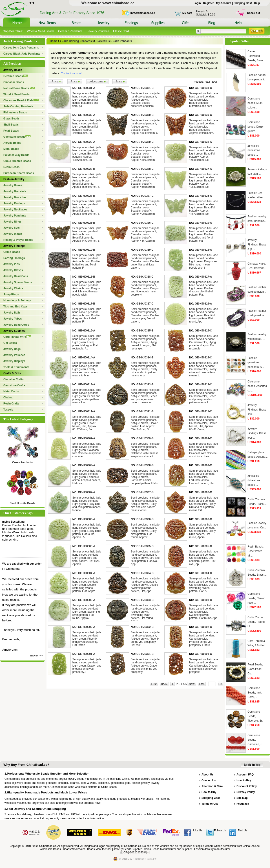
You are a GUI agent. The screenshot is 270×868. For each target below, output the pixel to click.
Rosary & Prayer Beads (18, 240)
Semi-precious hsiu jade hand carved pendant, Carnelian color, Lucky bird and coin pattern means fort (204, 504)
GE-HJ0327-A (203, 169)
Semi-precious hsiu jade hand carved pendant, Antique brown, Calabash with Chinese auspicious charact (145, 450)
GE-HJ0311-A (86, 411)
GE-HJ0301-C (203, 654)
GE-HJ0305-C (203, 546)
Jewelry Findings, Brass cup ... (257, 245)
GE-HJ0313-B (145, 384)
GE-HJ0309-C (203, 438)
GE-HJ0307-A (86, 492)
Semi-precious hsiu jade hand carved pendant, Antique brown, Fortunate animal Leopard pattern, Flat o (145, 477)
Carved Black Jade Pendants (22, 54)
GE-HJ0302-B (145, 627)
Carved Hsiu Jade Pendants (21, 48)
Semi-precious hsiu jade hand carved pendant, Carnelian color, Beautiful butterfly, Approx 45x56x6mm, (145, 181)
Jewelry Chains (13, 288)
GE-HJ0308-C (203, 465)
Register (208, 3)
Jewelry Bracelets (15, 191)
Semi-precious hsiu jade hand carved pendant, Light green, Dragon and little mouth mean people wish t (204, 261)
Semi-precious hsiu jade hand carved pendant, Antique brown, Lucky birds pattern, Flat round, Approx (145, 531)
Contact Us (209, 780)
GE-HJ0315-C (203, 331)
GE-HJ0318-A (203, 250)
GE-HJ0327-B (86, 196)
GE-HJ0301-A (86, 654)
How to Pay (244, 780)
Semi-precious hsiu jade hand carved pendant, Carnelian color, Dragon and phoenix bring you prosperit (204, 666)
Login (197, 3)
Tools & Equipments (16, 367)
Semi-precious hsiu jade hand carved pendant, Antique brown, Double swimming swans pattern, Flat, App (145, 585)
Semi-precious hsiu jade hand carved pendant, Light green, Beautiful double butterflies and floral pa (87, 100)
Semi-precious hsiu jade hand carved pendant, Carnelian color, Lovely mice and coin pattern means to (204, 369)
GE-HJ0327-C (145, 196)
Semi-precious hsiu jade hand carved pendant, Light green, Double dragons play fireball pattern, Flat (204, 288)
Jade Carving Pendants (18, 106)
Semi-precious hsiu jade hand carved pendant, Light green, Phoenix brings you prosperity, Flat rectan (87, 639)
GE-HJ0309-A (86, 438)
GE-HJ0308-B (145, 465)
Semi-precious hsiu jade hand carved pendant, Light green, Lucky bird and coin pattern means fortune (87, 504)
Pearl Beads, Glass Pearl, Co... (255, 669)
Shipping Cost (243, 3)
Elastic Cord (121, 31)
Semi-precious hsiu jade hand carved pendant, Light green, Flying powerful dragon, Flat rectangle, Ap (87, 342)
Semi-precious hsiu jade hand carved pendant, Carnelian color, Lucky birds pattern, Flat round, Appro (204, 531)
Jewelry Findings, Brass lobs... (257, 433)
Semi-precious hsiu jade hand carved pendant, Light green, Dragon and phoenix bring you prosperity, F (87, 666)
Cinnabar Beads (14, 82)
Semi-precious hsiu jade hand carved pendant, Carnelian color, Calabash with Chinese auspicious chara (204, 450)
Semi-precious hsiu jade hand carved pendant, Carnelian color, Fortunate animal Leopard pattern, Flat (204, 477)
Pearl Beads (11, 131)
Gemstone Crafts (14, 385)
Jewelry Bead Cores (16, 325)
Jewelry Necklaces (15, 210)
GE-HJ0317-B (86, 304)
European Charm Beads (19, 173)
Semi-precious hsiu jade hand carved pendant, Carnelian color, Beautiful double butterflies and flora (204, 100)
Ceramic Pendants (71, 31)
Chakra (8, 398)
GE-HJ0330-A (86, 115)
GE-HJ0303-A (86, 600)
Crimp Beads (12, 252)
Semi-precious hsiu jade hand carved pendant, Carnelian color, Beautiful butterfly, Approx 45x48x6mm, (204, 127)
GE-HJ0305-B (145, 546)
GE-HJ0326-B (86, 223)
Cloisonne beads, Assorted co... (257, 386)
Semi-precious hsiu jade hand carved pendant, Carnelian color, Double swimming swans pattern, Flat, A (204, 585)
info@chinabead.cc (143, 13)
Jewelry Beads (13, 70)
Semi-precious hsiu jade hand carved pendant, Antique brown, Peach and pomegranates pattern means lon (145, 396)
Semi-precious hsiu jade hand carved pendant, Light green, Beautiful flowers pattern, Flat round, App (204, 315)
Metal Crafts (11, 391)
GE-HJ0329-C (145, 142)
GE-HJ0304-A (86, 573)
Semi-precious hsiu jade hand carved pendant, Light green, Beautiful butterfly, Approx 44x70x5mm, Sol (204, 208)
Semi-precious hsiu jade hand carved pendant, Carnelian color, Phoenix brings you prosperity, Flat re (204, 639)
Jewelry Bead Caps (16, 276)
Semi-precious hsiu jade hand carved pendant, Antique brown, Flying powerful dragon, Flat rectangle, (145, 342)
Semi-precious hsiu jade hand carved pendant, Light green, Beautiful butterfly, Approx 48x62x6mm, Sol (87, 154)
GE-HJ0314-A (86, 358)
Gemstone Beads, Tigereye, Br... (256, 716)
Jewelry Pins (12, 264)
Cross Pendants (22, 462)
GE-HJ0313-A (86, 384)
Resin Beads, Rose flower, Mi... (256, 551)
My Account (224, 3)
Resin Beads (11, 167)
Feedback (243, 804)
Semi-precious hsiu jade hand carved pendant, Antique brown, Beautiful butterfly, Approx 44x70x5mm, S (87, 234)
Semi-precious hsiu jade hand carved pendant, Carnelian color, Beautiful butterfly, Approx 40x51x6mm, (145, 208)
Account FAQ (245, 775)
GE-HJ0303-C (203, 600)
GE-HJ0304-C (203, 573)
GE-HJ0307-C (203, 492)
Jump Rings (11, 294)
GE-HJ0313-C (203, 384)
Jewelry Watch (13, 234)
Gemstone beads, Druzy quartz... (256, 127)
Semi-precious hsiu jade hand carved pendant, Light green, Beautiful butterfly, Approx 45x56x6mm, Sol (204, 154)
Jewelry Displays (14, 361)
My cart (187, 13)
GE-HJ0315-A (86, 331)
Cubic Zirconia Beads (17, 161)
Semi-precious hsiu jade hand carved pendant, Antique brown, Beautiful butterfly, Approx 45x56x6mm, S (87, 181)
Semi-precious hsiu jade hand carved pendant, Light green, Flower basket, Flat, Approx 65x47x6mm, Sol (87, 423)
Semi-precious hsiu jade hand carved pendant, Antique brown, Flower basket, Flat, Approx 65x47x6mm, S (145, 423)
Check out (254, 13)
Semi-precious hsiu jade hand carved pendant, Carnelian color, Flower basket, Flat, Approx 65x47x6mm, (204, 423)
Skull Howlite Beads (22, 503)
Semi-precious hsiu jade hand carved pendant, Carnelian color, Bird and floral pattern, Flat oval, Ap (204, 558)
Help (257, 3)
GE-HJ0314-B (145, 358)
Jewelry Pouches (98, 31)
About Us (207, 775)
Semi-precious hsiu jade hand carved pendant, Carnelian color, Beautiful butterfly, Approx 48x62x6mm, (145, 154)
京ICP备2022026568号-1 (135, 853)
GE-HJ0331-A (86, 88)
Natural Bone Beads (19, 88)
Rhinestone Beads (15, 113)
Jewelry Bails (12, 313)
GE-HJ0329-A (86, 142)
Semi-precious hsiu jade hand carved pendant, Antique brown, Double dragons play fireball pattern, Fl (87, 315)
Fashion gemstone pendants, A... (256, 362)
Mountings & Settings (17, 300)
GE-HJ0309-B (145, 438)
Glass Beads (11, 119)
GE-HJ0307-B (145, 492)
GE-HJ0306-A (86, 519)
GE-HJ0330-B (145, 115)
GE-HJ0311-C (203, 411)
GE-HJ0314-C (203, 358)
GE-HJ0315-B (145, 331)
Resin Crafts (11, 404)
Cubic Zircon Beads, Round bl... (256, 622)
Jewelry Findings (14, 246)
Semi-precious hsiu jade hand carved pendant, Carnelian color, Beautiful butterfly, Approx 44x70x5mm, (145, 234)
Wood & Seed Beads (40, 31)
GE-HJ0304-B (145, 573)
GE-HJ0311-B (145, 411)
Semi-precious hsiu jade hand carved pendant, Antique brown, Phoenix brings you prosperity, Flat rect (145, 639)
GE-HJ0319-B (86, 250)
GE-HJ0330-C (203, 115)
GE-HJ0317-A (203, 277)
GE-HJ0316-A (203, 304)
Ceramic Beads (16, 76)
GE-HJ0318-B (86, 277)
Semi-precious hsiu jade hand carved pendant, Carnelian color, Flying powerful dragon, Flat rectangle (204, 342)
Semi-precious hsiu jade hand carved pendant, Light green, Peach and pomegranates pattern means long (87, 396)
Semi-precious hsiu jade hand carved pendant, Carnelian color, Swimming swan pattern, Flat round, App (204, 612)
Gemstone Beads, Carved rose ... (256, 598)
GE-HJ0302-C (203, 627)
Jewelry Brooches (15, 197)
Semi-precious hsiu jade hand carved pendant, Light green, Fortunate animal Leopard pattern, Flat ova (87, 477)
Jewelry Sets (12, 228)
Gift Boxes (10, 343)
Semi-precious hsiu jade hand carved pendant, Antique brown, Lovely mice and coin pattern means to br (145, 369)
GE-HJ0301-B (145, 654)
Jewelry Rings (12, 222)
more (34, 655)
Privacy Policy (246, 792)
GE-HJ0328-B (86, 169)
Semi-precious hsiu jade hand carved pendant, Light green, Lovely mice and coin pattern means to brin (87, 369)
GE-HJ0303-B (145, 600)
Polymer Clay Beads (16, 155)
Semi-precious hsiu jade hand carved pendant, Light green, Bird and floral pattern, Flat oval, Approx (87, 558)
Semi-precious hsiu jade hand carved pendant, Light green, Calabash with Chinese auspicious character (87, 450)
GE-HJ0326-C (145, 223)
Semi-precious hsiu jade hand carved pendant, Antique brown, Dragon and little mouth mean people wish (87, 288)
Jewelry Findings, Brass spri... (257, 410)
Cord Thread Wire (17, 337)
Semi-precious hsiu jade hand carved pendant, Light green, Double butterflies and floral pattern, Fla (204, 234)
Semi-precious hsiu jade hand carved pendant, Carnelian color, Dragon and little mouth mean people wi (145, 288)
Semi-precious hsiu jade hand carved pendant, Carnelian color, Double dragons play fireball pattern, (145, 315)
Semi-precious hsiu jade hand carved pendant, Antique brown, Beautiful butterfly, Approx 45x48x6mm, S (145, 127)
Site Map (242, 798)
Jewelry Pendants (15, 216)
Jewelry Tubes (13, 319)
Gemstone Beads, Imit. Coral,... (255, 693)
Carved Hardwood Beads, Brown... (257, 56)
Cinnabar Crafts (13, 379)
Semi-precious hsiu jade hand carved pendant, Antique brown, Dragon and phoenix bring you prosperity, (145, 666)
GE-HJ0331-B (145, 88)
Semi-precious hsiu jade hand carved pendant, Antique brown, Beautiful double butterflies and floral (145, 100)
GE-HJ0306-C (203, 519)
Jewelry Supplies (14, 331)
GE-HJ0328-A (203, 142)
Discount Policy (247, 786)
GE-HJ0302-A (86, 627)
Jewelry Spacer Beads (18, 282)
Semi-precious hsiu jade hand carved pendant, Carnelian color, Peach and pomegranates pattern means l (204, 396)
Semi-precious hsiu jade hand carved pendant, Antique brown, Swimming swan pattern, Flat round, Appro (145, 613)
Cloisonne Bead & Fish (21, 100)
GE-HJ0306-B (145, 519)
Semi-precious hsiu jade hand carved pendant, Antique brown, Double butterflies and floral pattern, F (87, 261)
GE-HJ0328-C (145, 169)
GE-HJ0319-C (145, 250)
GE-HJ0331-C (203, 88)
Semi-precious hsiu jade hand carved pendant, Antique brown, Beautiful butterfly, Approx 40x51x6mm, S (87, 208)
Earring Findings (14, 258)
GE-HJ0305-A (86, 546)
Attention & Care (212, 786)
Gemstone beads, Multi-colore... (255, 103)
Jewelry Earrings (14, 203)
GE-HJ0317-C (145, 304)
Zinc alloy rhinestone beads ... (254, 150)
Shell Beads (11, 125)
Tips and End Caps (15, 307)
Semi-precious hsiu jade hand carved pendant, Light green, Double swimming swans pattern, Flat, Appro (87, 585)
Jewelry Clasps (13, 270)
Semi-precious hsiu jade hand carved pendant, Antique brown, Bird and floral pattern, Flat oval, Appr (145, 558)
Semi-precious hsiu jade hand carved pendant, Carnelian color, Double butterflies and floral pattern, (145, 261)
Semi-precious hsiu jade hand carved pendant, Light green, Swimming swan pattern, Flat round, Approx (87, 612)
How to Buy (209, 792)
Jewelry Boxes (13, 185)
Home (54, 41)
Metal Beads (11, 149)
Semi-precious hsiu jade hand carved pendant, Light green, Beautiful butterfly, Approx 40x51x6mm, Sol (204, 181)
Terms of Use (210, 804)
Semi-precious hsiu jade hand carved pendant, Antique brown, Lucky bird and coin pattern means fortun (145, 504)
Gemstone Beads (17, 137)
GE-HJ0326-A (203, 196)
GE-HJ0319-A (203, 223)
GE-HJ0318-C (145, 277)
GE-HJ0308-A (86, 465)
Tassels (8, 410)
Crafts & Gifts (12, 373)
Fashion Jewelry (14, 179)
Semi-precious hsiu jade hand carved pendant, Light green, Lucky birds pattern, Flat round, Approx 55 (87, 531)
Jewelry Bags (12, 349)
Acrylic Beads (12, 143)
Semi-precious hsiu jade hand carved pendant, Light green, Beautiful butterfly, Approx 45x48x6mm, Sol (87, 127)
